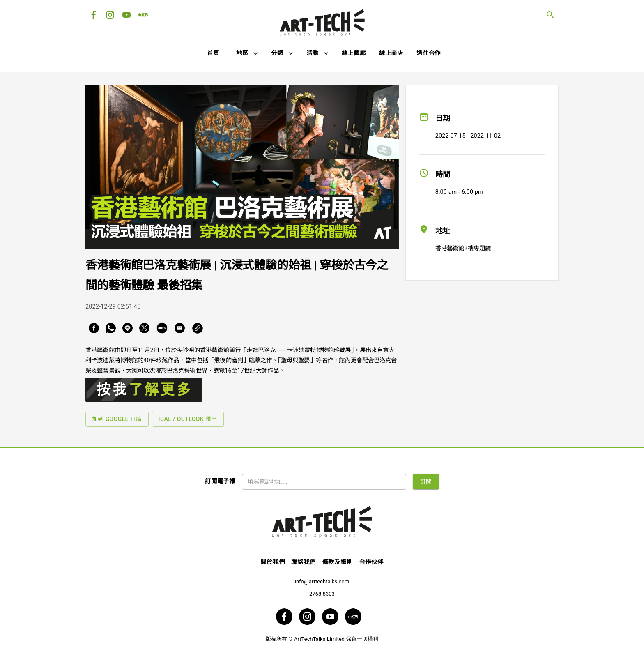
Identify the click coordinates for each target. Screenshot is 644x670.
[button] (247, 54)
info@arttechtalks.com (322, 581)
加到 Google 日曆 (117, 419)
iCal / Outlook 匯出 (188, 419)
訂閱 (426, 481)
